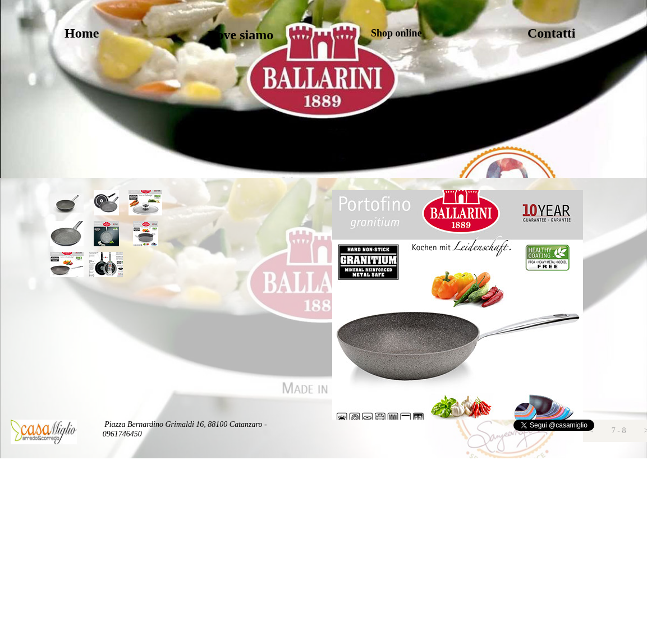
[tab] (67, 203)
